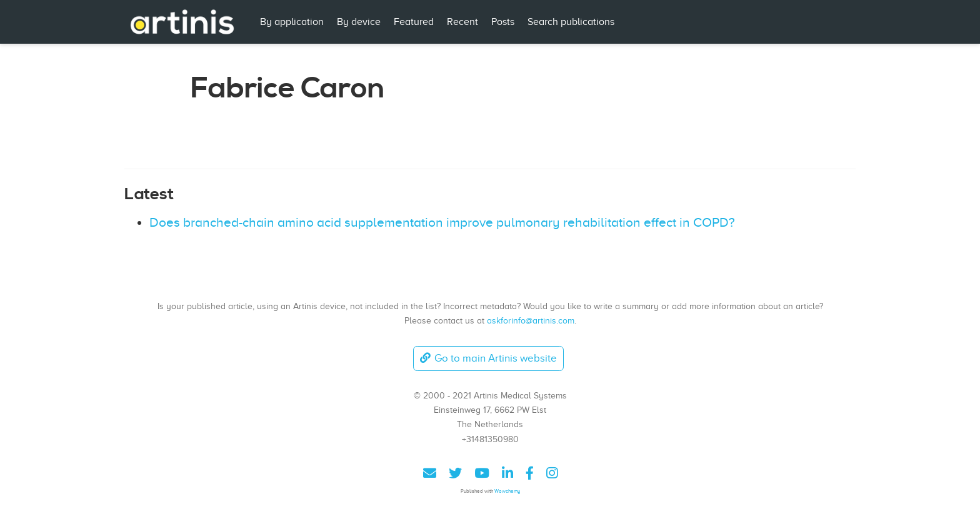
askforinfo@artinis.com (531, 320)
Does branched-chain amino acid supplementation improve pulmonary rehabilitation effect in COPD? (442, 222)
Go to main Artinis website (488, 358)
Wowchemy (507, 491)
